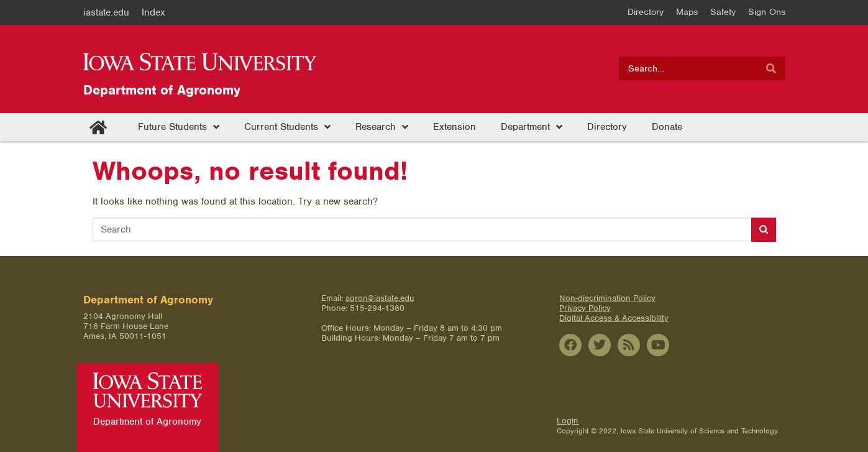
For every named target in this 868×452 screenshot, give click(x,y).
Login (568, 421)
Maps (687, 12)
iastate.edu (106, 12)
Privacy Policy (585, 308)
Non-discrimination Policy (607, 298)
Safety (723, 12)
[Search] (771, 68)
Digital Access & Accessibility (614, 318)
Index (153, 12)
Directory (646, 12)
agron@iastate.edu (380, 298)
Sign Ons (767, 12)
